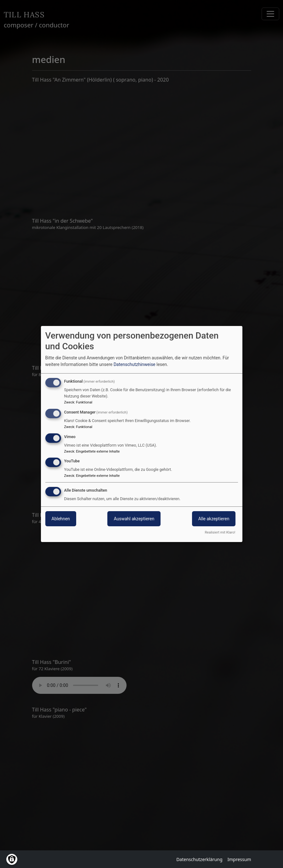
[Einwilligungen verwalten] (12, 859)
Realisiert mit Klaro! (220, 532)
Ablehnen (61, 519)
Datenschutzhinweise (135, 364)
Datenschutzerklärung (199, 859)
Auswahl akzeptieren (134, 519)
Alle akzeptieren (214, 519)
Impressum (239, 859)
